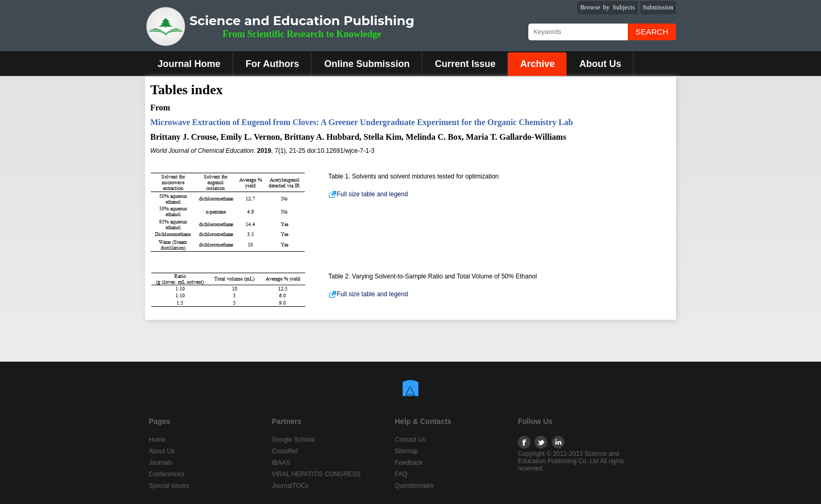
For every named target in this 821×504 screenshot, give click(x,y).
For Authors (272, 64)
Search (652, 32)
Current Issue (465, 64)
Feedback (409, 463)
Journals (160, 463)
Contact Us (410, 440)
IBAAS (281, 463)
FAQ (401, 474)
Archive (537, 64)
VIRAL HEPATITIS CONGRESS (316, 474)
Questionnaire (414, 486)
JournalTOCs (290, 486)
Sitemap (406, 451)
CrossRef (285, 451)
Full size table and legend (368, 194)
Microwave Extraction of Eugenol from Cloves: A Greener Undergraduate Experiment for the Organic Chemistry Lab (362, 122)
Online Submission (367, 64)
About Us (600, 64)
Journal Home (189, 64)
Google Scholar (293, 440)
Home (157, 440)
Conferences (167, 474)
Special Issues (169, 486)
